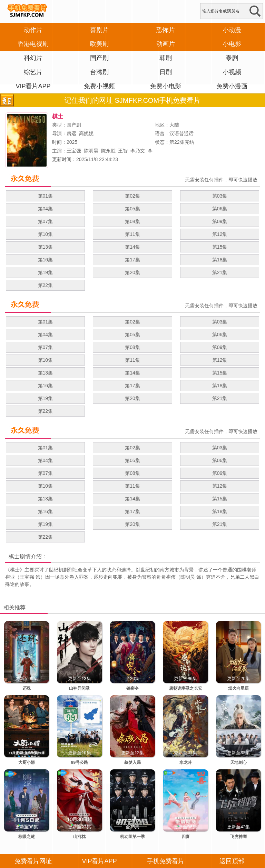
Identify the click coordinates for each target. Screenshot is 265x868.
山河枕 (79, 837)
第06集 (220, 209)
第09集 (220, 221)
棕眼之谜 (27, 837)
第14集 (132, 247)
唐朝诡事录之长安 (186, 688)
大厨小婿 (27, 762)
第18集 (220, 260)
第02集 (132, 196)
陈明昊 (91, 151)
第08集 (132, 221)
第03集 (220, 196)
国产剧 (99, 58)
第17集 (132, 260)
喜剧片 (99, 30)
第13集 (46, 247)
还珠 (27, 688)
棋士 (14, 556)
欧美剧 (99, 44)
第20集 (132, 272)
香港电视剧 (33, 44)
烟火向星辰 (238, 688)
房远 (71, 133)
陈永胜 (108, 151)
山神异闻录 (79, 688)
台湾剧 (99, 72)
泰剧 (232, 58)
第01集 (46, 196)
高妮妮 (86, 133)
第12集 (220, 234)
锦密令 (132, 688)
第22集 (46, 285)
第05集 (132, 209)
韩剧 (166, 58)
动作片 (33, 30)
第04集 (46, 209)
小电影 (232, 44)
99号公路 (80, 762)
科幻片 (33, 58)
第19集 (46, 272)
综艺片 (33, 72)
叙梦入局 (132, 762)
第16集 (46, 260)
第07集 (46, 221)
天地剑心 (238, 762)
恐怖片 (166, 30)
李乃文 (138, 151)
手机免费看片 (166, 861)
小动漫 (232, 30)
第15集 (220, 247)
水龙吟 (186, 762)
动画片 (166, 44)
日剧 (166, 72)
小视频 (232, 72)
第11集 (132, 234)
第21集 (220, 272)
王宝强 (74, 151)
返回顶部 (232, 861)
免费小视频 (99, 86)
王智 (123, 151)
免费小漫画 (232, 86)
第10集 (46, 234)
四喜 (186, 837)
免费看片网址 (33, 861)
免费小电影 (166, 86)
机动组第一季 (132, 837)
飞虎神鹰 (238, 837)
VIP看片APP (33, 86)
